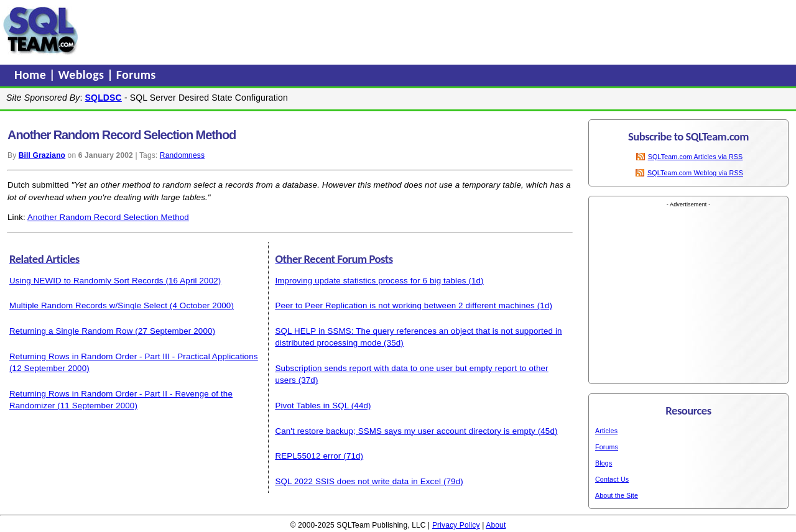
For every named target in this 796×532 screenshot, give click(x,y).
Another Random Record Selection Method (108, 217)
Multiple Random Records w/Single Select (88, 305)
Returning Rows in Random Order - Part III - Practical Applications (134, 356)
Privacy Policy (456, 525)
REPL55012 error (308, 456)
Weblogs (83, 75)
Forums (136, 75)
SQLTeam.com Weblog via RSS (695, 173)
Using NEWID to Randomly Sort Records (86, 281)
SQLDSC (104, 98)
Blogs (604, 463)
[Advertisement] (319, 30)
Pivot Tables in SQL (312, 406)
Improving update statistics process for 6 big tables (370, 281)
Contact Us (612, 479)
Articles (606, 431)
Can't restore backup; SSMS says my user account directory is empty (405, 431)
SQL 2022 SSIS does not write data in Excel (358, 481)
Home (32, 75)
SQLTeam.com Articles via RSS (696, 157)
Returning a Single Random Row (71, 331)
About (496, 525)
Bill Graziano (42, 155)
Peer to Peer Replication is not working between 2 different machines (405, 305)
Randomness (182, 155)
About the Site (617, 495)
